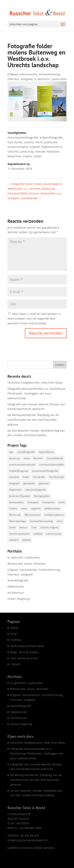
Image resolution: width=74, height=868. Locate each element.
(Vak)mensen (16, 586)
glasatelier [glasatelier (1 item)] (29, 483)
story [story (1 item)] (60, 521)
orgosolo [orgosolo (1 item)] (36, 508)
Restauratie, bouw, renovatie (27, 564)
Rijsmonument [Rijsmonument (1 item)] (33, 515)
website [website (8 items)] (26, 540)
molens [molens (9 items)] (13, 508)
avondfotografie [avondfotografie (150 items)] (26, 452)
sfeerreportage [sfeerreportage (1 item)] (17, 521)
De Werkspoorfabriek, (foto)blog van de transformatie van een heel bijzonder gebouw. (33, 420)
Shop (14, 634)
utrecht (29, 142)
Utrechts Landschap (21, 151)
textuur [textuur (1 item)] (23, 527)
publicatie (51, 142)
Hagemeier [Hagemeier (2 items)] (15, 490)
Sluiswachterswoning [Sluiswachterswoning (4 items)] (41, 521)
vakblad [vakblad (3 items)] (38, 534)
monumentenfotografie (23, 137)
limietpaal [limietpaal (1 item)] (33, 502)
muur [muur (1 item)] (24, 508)
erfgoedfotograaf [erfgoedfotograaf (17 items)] (19, 471)
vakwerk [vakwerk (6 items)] (14, 540)
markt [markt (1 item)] (62, 502)
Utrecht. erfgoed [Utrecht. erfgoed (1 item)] (49, 527)
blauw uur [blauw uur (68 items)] (15, 458)
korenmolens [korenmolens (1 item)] (16, 502)
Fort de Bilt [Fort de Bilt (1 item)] (39, 477)
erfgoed (35, 147)
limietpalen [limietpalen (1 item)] (48, 502)
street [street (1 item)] (12, 527)
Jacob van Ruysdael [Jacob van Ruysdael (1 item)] (20, 496)
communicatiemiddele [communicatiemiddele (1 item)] (52, 465)
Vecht (39, 142)
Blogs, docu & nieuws (24, 652)
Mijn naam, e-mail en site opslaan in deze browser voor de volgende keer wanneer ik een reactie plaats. (34, 318)
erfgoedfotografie (51, 137)
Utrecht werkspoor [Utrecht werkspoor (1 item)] (19, 534)
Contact (15, 664)
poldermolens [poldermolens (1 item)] (52, 508)
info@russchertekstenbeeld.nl (27, 840)
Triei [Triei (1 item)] (34, 527)
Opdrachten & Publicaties (27, 646)
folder (38, 156)
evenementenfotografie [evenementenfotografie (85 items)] (45, 471)
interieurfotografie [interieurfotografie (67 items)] (36, 490)
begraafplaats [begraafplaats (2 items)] (46, 452)
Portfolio (16, 640)
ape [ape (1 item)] (11, 452)
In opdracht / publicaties (50, 79)
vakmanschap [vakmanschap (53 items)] (54, 534)
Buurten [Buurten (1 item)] (38, 458)
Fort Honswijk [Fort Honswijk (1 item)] (56, 477)
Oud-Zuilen (15, 142)
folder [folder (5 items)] (26, 477)
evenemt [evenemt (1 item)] (14, 477)
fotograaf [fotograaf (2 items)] (14, 483)
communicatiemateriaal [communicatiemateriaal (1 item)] (22, 465)
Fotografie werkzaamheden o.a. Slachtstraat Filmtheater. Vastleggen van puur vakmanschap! (36, 393)
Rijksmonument (52, 147)
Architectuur (16, 593)
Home (14, 628)
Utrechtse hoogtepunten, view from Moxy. (35, 383)
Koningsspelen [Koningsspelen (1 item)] (42, 496)
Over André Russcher (24, 658)
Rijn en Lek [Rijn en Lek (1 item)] (15, 515)
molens (28, 156)
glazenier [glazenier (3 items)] (44, 483)
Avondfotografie (18, 580)
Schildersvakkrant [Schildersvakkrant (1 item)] (54, 515)
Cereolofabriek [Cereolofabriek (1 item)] (55, 458)
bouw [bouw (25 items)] (27, 458)
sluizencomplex (18, 147)
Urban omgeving (18, 599)
